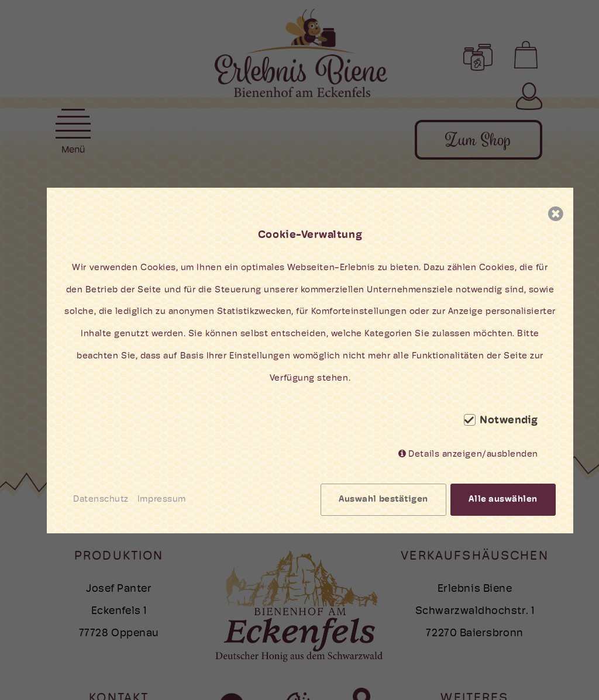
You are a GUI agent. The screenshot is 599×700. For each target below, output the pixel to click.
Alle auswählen (503, 500)
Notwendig (509, 421)
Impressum (162, 500)
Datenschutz (101, 500)
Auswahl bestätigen (383, 500)
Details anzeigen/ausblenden (473, 455)
